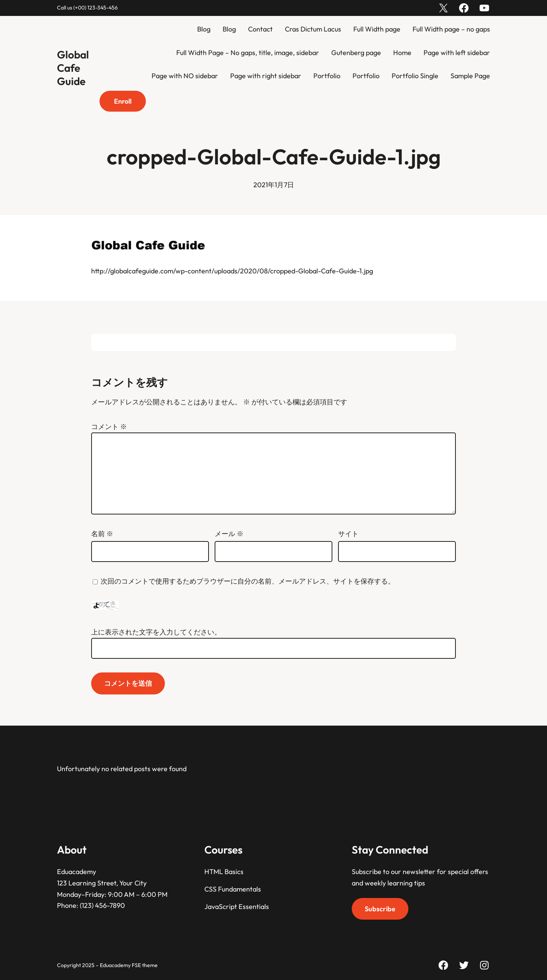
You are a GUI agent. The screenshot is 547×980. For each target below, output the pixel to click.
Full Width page (377, 29)
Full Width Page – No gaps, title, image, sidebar (248, 53)
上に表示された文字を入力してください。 (156, 632)
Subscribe (380, 909)
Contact (260, 29)
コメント (109, 427)
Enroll (123, 101)
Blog (204, 29)
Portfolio (327, 76)
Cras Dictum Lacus (313, 29)
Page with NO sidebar (185, 76)
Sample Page (470, 76)
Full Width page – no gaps (451, 29)
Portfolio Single (415, 76)
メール (229, 534)
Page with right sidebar (266, 76)
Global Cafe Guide (73, 68)
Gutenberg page (356, 53)
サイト (348, 534)
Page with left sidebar (457, 53)
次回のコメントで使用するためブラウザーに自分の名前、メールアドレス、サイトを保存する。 (248, 581)
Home (402, 53)
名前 (102, 534)
